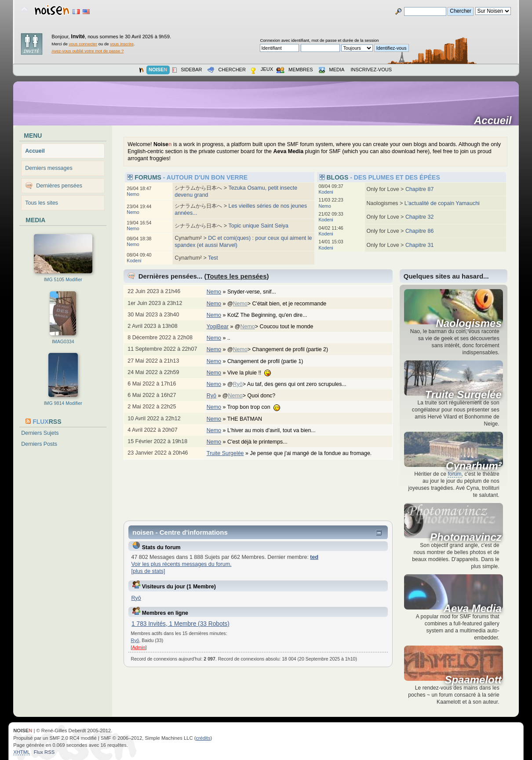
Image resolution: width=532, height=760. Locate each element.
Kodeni (134, 261)
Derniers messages (49, 168)
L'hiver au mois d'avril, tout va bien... (276, 430)
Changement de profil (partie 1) (270, 361)
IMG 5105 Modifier (63, 279)
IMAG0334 (63, 341)
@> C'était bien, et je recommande (281, 304)
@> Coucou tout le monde (279, 327)
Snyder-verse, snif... (256, 292)
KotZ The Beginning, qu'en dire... (272, 315)
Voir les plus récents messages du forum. (181, 564)
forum (454, 474)
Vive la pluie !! (254, 373)
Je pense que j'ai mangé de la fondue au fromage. (315, 453)
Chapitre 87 (419, 189)
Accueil (496, 121)
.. (233, 338)
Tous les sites (42, 203)
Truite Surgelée (225, 453)
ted (314, 557)
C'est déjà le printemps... (262, 442)
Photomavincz (466, 537)
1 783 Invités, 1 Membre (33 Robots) (180, 624)
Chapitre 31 (419, 245)
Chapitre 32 (419, 217)
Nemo (133, 194)
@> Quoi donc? (253, 396)
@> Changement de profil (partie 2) (282, 349)
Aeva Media (473, 609)
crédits (203, 738)
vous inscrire (122, 44)
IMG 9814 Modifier (63, 403)
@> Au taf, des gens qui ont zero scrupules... (291, 384)
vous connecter (83, 44)
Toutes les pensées (237, 276)
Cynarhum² (474, 466)
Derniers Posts (39, 444)
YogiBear (218, 327)
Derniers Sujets (40, 433)
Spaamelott (473, 680)
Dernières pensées (59, 186)
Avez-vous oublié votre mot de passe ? (87, 51)
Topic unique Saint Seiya (258, 226)
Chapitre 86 (419, 231)
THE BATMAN (249, 419)
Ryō (238, 384)
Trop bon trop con (258, 407)
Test (213, 258)
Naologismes (468, 323)
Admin (139, 647)
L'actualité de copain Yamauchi (442, 203)
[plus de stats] (148, 571)
